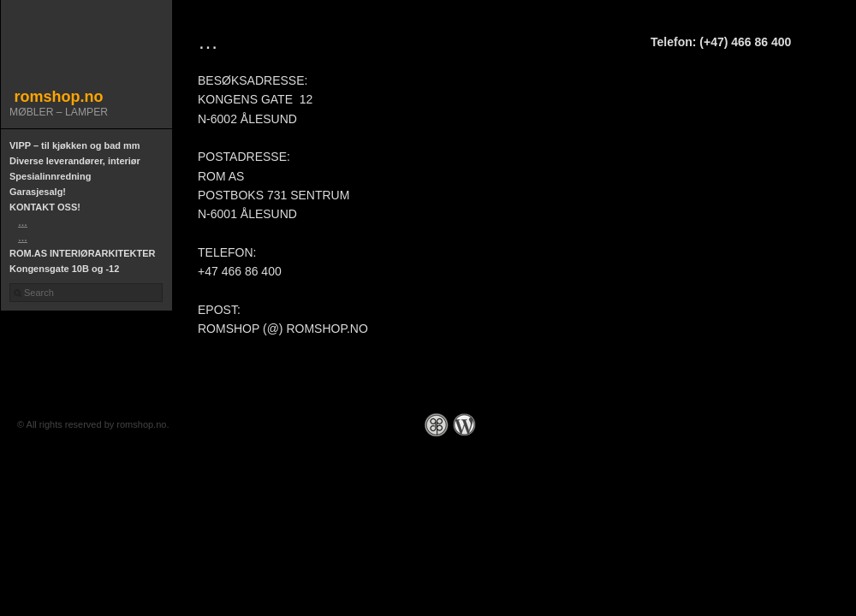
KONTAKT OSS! (45, 207)
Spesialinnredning (50, 176)
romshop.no (59, 97)
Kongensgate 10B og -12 (64, 269)
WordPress (464, 425)
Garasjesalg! (38, 192)
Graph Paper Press (437, 425)
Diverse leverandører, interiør (75, 161)
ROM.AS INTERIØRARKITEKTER (83, 253)
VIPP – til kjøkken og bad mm (75, 145)
